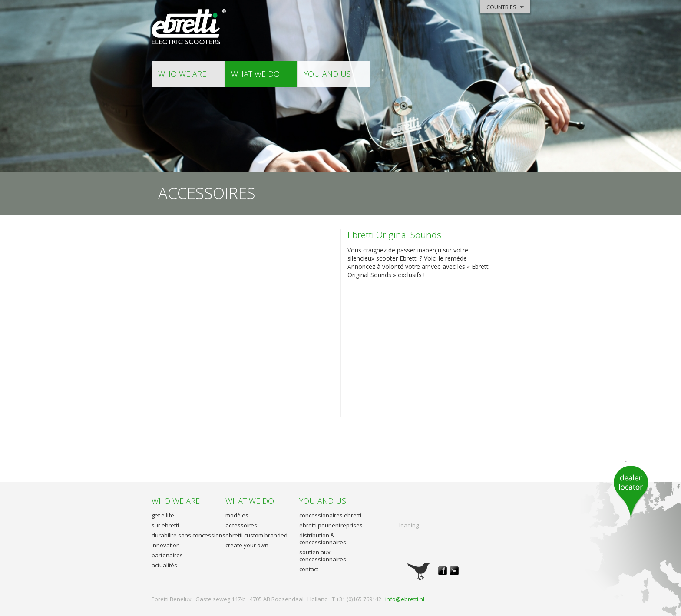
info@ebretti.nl (405, 599)
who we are (182, 74)
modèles (237, 515)
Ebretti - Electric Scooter (190, 27)
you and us (327, 74)
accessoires (241, 525)
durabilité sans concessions (188, 535)
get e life (163, 515)
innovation (166, 545)
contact (309, 569)
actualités (164, 565)
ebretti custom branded (256, 535)
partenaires (167, 555)
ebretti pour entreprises (331, 525)
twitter (454, 571)
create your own (247, 545)
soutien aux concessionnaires (323, 556)
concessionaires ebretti (330, 515)
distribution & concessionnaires (323, 539)
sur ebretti (165, 525)
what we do (255, 74)
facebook (443, 571)
